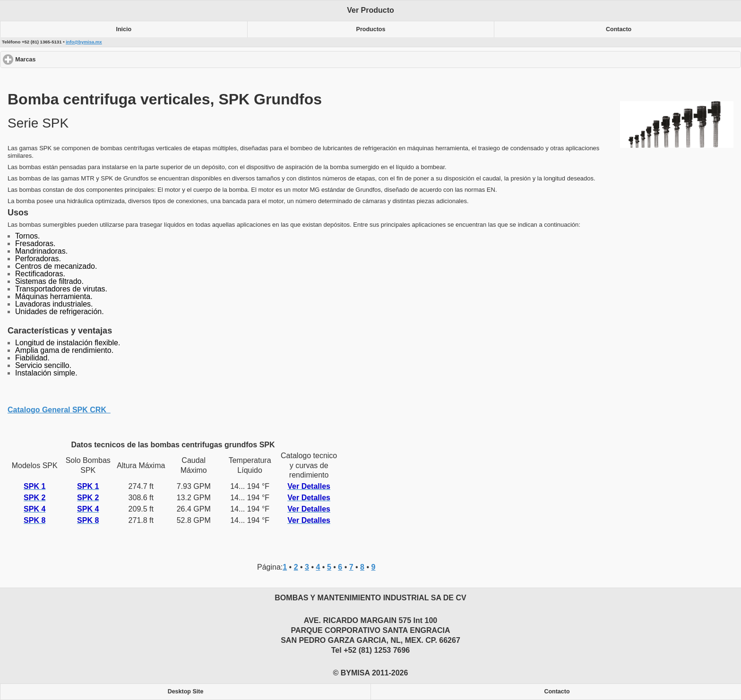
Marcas (60, 59)
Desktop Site (186, 691)
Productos (371, 29)
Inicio (124, 29)
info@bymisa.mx (84, 42)
